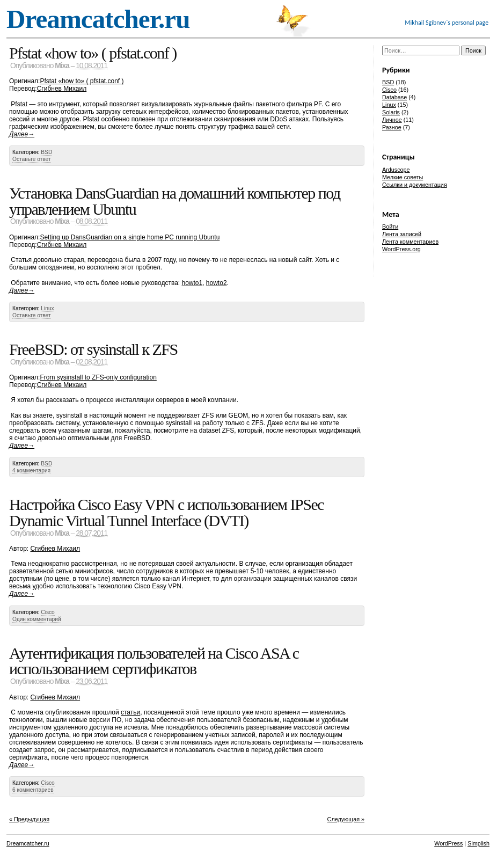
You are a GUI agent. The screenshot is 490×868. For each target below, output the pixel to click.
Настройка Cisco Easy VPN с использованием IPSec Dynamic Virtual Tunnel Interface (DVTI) (166, 512)
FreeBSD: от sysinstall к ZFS (93, 349)
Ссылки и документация (415, 185)
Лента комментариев (410, 242)
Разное (392, 127)
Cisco (47, 612)
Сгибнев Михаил (62, 89)
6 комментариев (33, 790)
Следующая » (346, 819)
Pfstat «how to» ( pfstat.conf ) (93, 53)
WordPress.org (401, 249)
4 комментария (31, 471)
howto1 (192, 283)
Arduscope (396, 170)
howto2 (217, 283)
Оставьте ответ (32, 159)
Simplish (478, 843)
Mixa (62, 66)
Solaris (391, 112)
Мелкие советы (403, 177)
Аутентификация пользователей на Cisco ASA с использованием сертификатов (154, 661)
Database (394, 97)
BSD (46, 152)
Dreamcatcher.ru (98, 19)
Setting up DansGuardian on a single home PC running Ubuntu (130, 237)
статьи (130, 712)
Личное (392, 120)
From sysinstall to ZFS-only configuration (98, 377)
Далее (22, 134)
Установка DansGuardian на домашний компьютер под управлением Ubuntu (175, 201)
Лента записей (402, 234)
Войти (390, 227)
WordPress (448, 843)
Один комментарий (37, 619)
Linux (47, 308)
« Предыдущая (29, 819)
